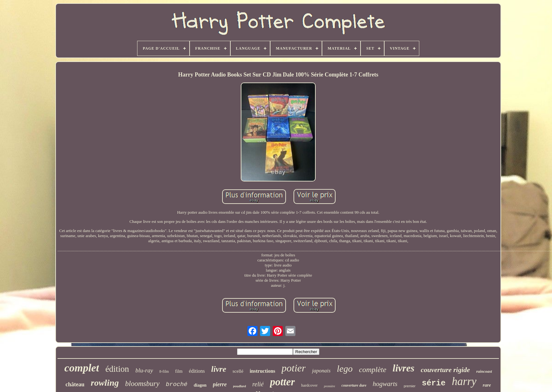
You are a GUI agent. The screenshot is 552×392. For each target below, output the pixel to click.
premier (410, 386)
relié (258, 384)
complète (373, 370)
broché (177, 384)
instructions (262, 371)
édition (117, 369)
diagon (200, 385)
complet (82, 368)
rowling (105, 383)
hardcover (309, 385)
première (329, 386)
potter (282, 382)
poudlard (240, 386)
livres (404, 368)
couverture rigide (445, 370)
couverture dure (354, 385)
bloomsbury (142, 384)
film (179, 371)
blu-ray (144, 370)
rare (487, 385)
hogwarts (385, 384)
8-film (164, 371)
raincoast (484, 371)
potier (294, 368)
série (434, 383)
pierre (220, 384)
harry (464, 381)
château (75, 384)
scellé (238, 371)
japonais (321, 371)
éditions (197, 371)
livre (219, 369)
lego (345, 369)
